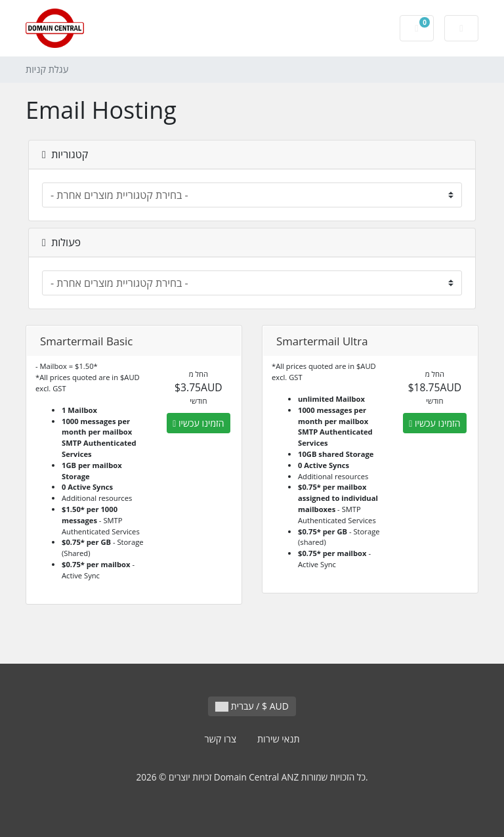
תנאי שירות (279, 739)
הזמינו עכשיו (198, 423)
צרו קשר (220, 739)
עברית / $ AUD (252, 706)
